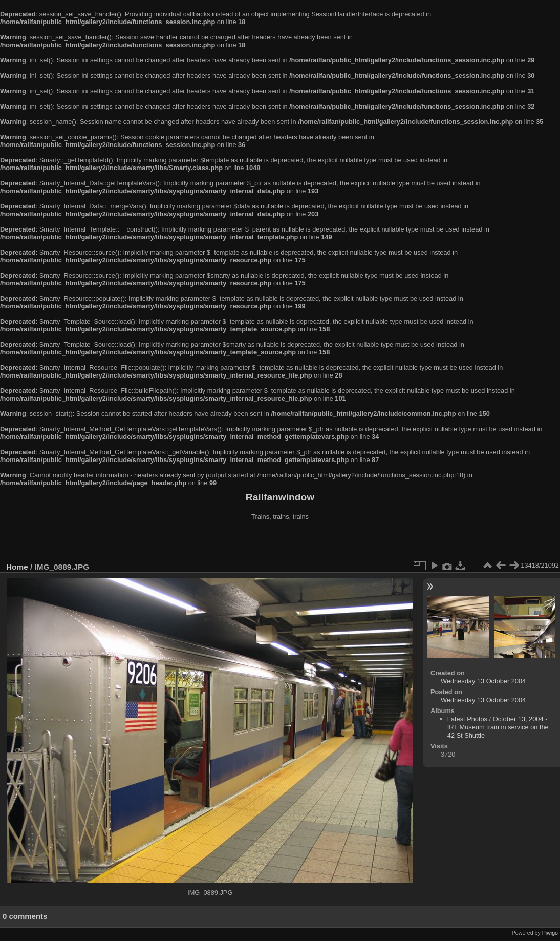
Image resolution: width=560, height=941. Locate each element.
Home (17, 567)
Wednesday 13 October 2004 (483, 681)
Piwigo (550, 933)
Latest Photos (467, 719)
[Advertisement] (280, 542)
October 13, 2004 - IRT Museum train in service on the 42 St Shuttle (498, 727)
